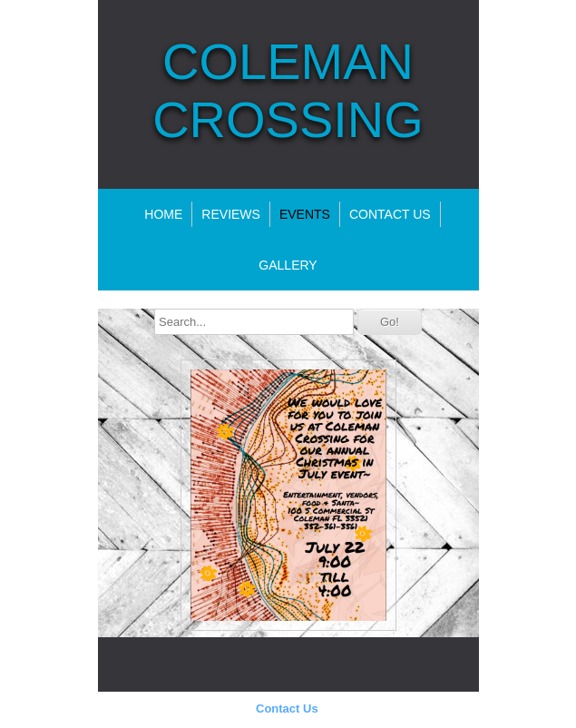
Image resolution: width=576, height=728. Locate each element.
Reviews (231, 214)
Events (305, 214)
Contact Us (287, 708)
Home (163, 214)
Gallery (288, 265)
